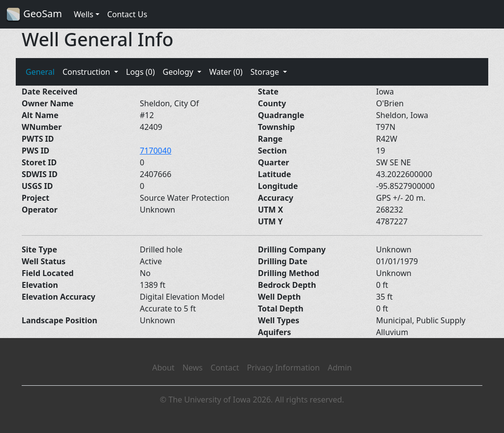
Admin (340, 368)
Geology (179, 72)
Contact (225, 368)
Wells (84, 14)
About (163, 368)
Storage (266, 72)
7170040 (156, 151)
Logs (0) (140, 72)
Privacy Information (283, 368)
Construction (87, 72)
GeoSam (34, 15)
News (193, 368)
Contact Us (127, 14)
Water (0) (226, 72)
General (40, 72)
